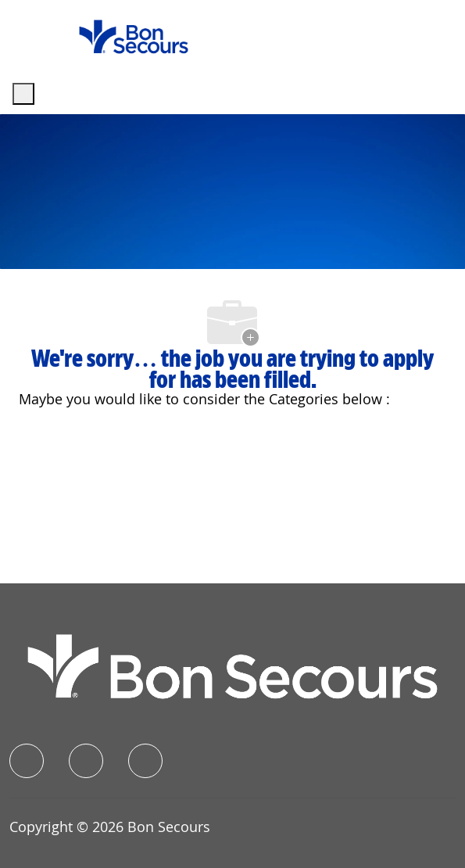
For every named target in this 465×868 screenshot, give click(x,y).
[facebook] (27, 761)
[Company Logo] (134, 36)
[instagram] (145, 761)
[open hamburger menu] (23, 94)
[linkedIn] (86, 761)
